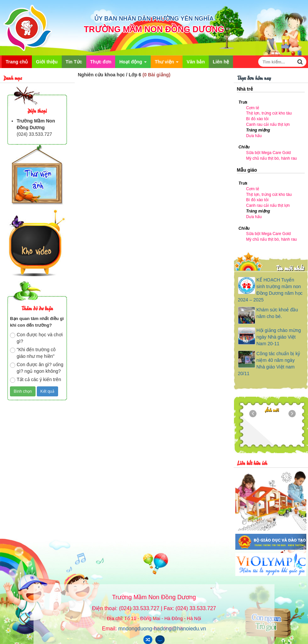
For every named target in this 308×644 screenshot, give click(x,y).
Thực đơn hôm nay (254, 78)
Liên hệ (221, 62)
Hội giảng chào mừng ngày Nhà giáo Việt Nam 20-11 (279, 337)
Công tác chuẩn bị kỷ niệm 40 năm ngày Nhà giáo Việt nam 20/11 (269, 363)
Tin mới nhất (290, 268)
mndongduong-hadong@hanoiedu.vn (162, 629)
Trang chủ (17, 62)
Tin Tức (74, 62)
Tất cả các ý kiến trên (36, 380)
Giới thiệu (47, 62)
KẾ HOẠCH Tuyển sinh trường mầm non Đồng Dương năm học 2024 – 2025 (270, 290)
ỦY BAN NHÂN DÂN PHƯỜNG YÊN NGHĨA (154, 19)
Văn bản (196, 62)
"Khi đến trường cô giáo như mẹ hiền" (33, 353)
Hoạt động (133, 64)
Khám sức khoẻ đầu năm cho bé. (277, 313)
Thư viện (167, 64)
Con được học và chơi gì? (36, 338)
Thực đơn (101, 62)
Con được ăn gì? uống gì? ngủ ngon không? (37, 368)
